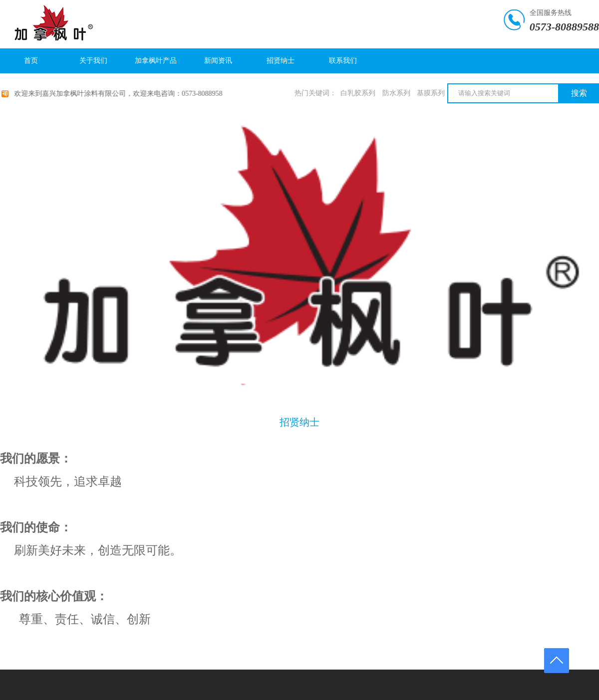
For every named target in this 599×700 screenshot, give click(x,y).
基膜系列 (431, 93)
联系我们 (343, 61)
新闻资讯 (218, 61)
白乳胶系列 (358, 93)
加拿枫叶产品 (156, 61)
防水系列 (396, 93)
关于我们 (93, 61)
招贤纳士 (281, 61)
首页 (31, 61)
